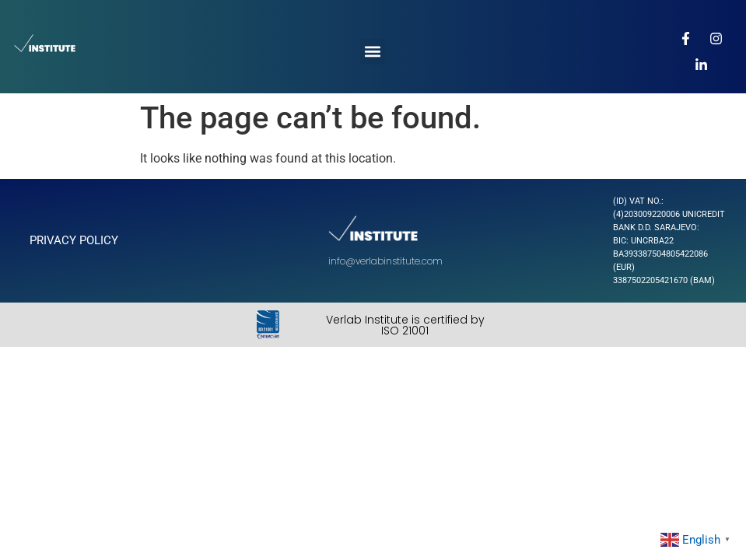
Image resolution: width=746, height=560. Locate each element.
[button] (373, 52)
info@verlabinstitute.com (385, 261)
